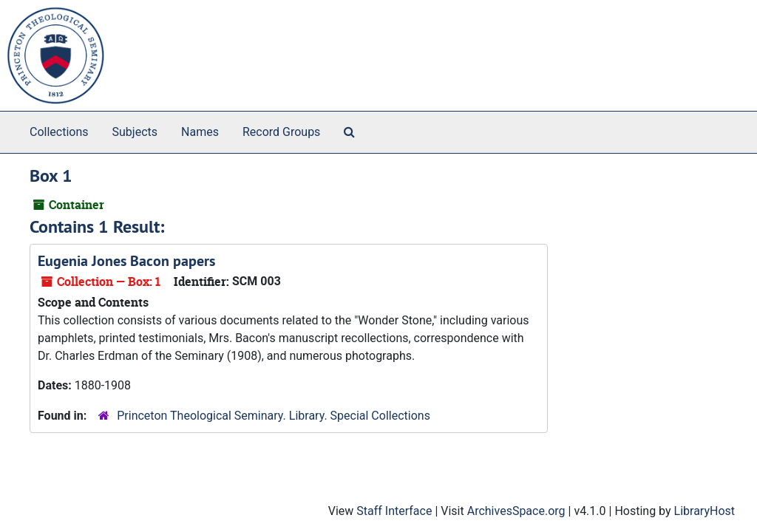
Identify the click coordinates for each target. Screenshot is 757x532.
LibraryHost (705, 511)
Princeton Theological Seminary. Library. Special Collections (274, 416)
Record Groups (281, 132)
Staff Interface (394, 511)
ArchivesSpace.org (516, 511)
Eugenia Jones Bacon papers (126, 261)
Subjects (135, 132)
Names (200, 132)
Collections (59, 132)
